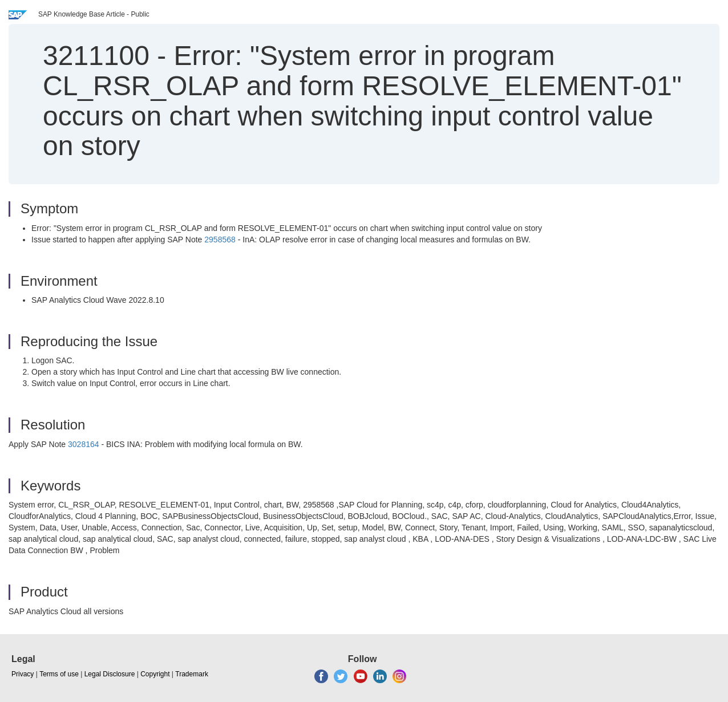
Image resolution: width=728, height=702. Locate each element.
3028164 (84, 444)
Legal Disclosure (110, 674)
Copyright (155, 674)
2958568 (220, 240)
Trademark (192, 674)
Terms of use (59, 674)
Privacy (23, 674)
